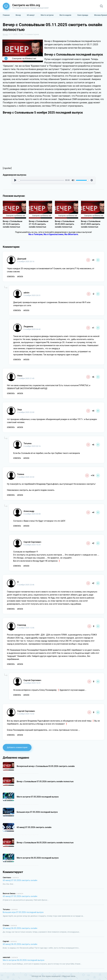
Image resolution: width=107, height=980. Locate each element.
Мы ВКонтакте (71, 234)
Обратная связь (69, 976)
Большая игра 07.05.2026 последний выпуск (23, 912)
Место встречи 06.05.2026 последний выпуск (24, 960)
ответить (11, 276)
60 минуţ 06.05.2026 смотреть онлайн (20, 928)
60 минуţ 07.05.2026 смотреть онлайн (20, 880)
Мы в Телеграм (35, 234)
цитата (20, 276)
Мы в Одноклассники (54, 234)
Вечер (5, 34)
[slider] (41, 180)
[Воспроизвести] (15, 180)
